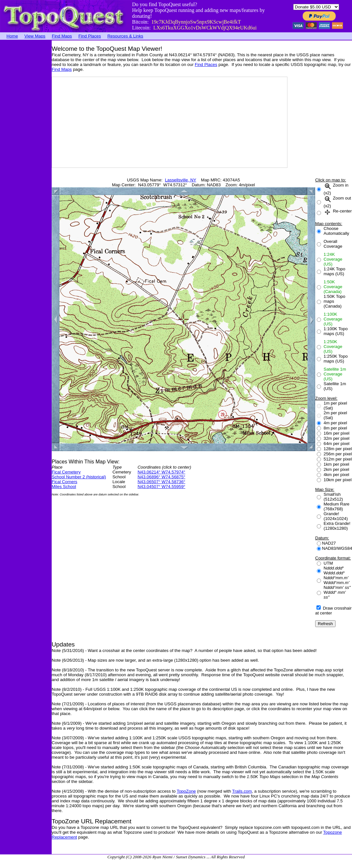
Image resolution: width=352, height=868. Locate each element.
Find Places (90, 36)
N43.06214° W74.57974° (161, 472)
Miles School (64, 487)
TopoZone (186, 791)
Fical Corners (64, 482)
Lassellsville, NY (181, 180)
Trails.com (242, 791)
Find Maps (62, 36)
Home (12, 36)
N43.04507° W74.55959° (161, 487)
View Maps (35, 36)
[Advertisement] (26, 137)
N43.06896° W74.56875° (161, 477)
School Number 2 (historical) (79, 477)
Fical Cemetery (66, 472)
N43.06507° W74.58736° (161, 482)
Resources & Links (125, 36)
